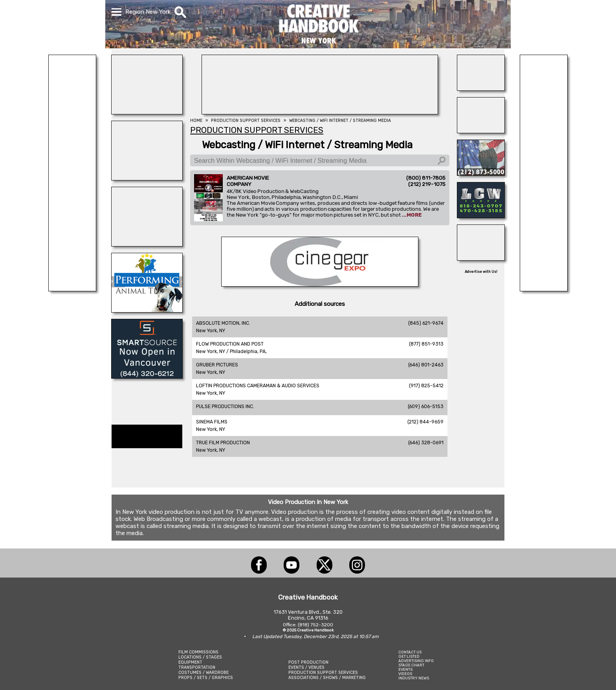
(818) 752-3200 (315, 625)
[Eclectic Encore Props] (72, 289)
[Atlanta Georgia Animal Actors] (147, 112)
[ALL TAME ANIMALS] (481, 173)
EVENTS (405, 669)
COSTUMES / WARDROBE (203, 673)
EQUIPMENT (190, 662)
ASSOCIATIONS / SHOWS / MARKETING (327, 678)
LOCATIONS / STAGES (200, 657)
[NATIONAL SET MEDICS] (320, 112)
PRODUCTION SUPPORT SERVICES (323, 673)
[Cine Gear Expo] (320, 284)
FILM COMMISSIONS (198, 652)
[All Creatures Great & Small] (147, 244)
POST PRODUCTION (308, 662)
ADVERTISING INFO (416, 661)
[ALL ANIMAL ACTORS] (147, 178)
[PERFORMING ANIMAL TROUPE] (147, 310)
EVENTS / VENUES (306, 667)
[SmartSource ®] (147, 376)
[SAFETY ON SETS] (481, 131)
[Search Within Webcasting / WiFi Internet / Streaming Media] (320, 160)
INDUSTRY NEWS (414, 678)
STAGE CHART (411, 665)
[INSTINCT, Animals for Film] (481, 88)
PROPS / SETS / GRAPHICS (206, 678)
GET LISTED (409, 656)
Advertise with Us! (481, 272)
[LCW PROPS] (481, 216)
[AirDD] (481, 258)
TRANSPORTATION (197, 667)
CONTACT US (410, 652)
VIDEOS (405, 674)
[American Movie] (544, 289)
